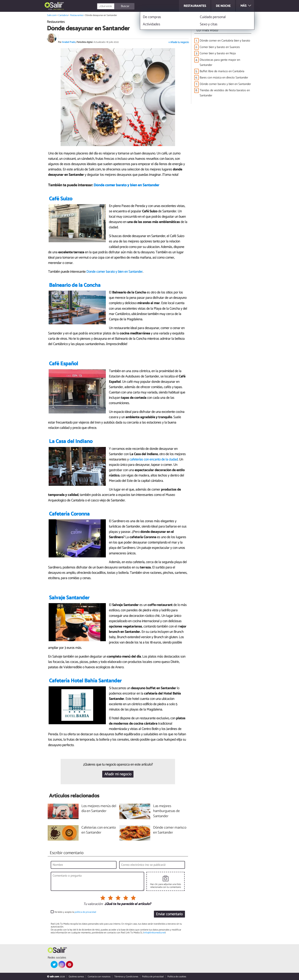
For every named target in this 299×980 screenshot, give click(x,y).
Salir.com (52, 15)
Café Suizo (61, 199)
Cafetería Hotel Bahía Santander (85, 681)
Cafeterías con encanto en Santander (99, 830)
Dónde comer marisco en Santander (170, 830)
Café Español (63, 364)
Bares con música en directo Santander (224, 78)
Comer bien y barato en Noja (218, 53)
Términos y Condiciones (126, 977)
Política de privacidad (153, 977)
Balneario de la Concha (75, 285)
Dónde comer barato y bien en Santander (126, 185)
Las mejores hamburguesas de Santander (166, 811)
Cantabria (57, 9)
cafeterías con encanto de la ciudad (154, 460)
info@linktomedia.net (154, 933)
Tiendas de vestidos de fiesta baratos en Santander (225, 93)
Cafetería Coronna (69, 514)
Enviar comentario (169, 914)
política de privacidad (85, 912)
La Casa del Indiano (71, 442)
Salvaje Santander (69, 598)
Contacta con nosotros (99, 977)
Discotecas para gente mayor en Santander (220, 62)
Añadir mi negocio (118, 774)
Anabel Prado (69, 42)
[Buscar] (133, 6)
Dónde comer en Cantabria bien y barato (225, 41)
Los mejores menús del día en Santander (99, 809)
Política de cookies (177, 977)
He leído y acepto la (75, 912)
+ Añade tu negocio (179, 42)
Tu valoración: (93, 904)
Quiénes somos (76, 977)
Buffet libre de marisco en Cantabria (222, 71)
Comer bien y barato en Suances (220, 47)
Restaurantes (77, 15)
